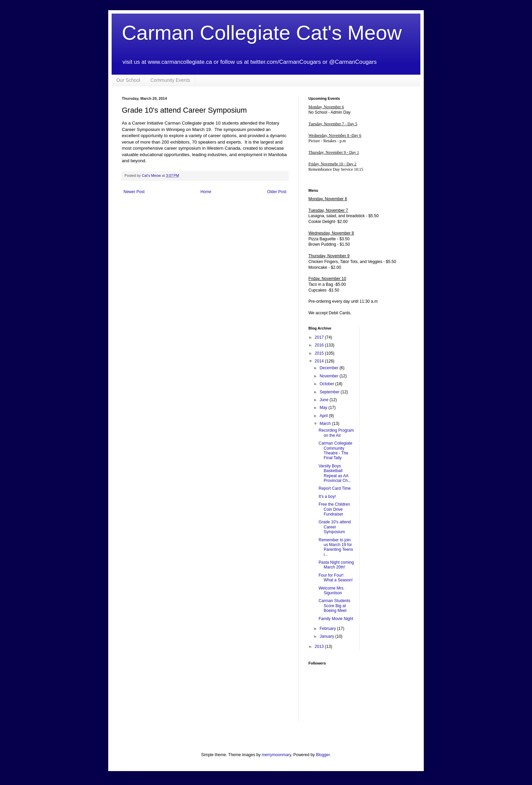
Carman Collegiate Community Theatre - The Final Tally (335, 451)
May (324, 408)
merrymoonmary (276, 755)
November (330, 376)
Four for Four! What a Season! (336, 578)
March (326, 424)
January (327, 636)
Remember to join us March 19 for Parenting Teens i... (336, 547)
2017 (320, 337)
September (330, 392)
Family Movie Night (336, 619)
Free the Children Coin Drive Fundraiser (334, 509)
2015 (320, 353)
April (324, 416)
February (328, 629)
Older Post (277, 192)
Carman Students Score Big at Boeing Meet (334, 606)
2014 (320, 361)
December (330, 368)
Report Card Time (335, 488)
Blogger (323, 755)
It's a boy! (327, 497)
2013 (320, 647)
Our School (128, 80)
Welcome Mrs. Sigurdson (331, 591)
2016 (320, 345)
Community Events (170, 80)
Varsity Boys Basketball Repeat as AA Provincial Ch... (335, 473)
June (325, 400)
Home (206, 192)
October (327, 384)
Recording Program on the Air (336, 433)
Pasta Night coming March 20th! (336, 565)
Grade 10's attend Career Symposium (335, 527)
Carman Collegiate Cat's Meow (262, 33)
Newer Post (134, 192)
